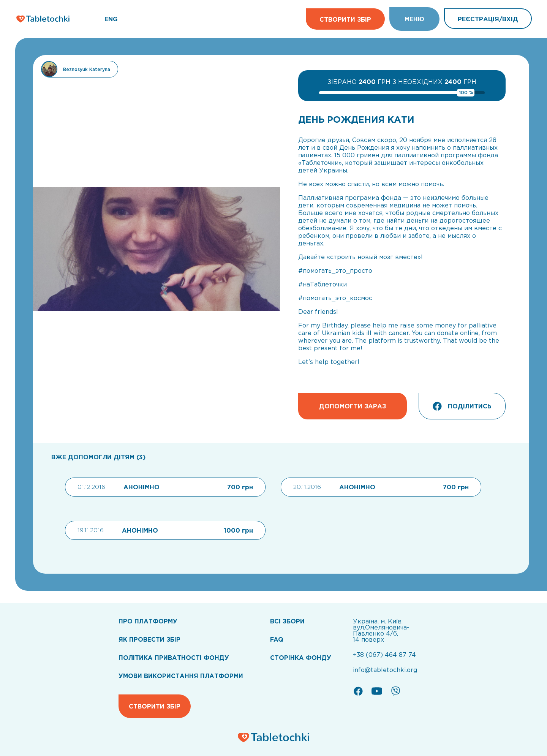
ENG (111, 19)
